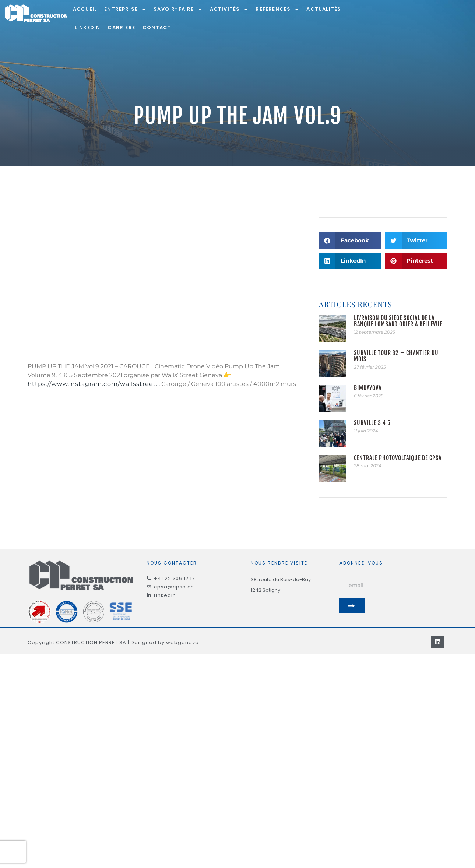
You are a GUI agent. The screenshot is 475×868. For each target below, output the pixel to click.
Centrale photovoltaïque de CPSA (398, 458)
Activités (229, 9)
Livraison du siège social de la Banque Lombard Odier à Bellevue (398, 321)
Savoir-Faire (178, 9)
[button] (350, 241)
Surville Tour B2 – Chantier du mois (396, 356)
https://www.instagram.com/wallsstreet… (94, 384)
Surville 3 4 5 (372, 423)
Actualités (324, 9)
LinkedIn (88, 27)
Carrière (121, 27)
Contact (157, 27)
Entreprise (125, 9)
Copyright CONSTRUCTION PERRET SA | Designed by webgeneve (113, 632)
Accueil (85, 9)
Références (277, 9)
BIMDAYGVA (368, 388)
